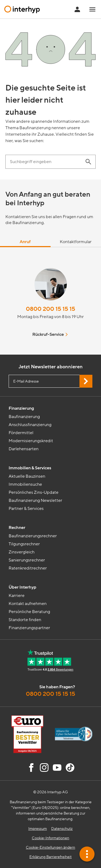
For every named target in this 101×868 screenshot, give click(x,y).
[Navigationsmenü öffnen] (92, 9)
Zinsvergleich (22, 552)
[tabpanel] (50, 301)
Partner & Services (26, 509)
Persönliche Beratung (29, 612)
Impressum (38, 829)
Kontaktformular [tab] (76, 242)
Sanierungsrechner (27, 560)
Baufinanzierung (24, 417)
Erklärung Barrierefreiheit (50, 857)
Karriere (17, 596)
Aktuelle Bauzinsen (27, 476)
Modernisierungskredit (31, 441)
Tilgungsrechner (24, 544)
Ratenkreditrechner (28, 568)
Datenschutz (62, 829)
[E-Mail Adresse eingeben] (50, 381)
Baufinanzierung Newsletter (35, 500)
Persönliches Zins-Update (34, 492)
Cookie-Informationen (50, 838)
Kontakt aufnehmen (28, 604)
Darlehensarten (24, 449)
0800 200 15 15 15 (50, 309)
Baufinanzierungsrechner (33, 536)
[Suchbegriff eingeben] (45, 162)
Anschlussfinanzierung (30, 425)
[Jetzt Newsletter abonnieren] (86, 381)
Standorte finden (25, 620)
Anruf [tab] (25, 242)
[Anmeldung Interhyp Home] (77, 9)
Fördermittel (21, 433)
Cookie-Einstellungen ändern (50, 847)
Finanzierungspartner (29, 628)
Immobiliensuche (25, 484)
